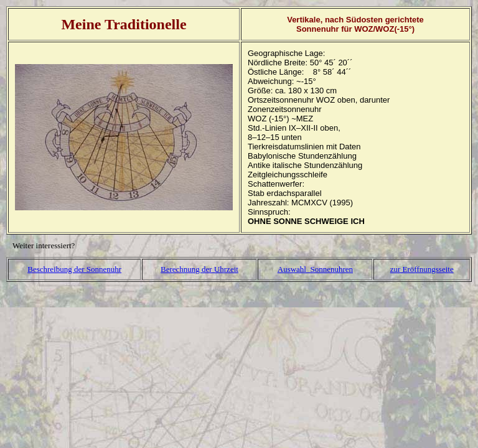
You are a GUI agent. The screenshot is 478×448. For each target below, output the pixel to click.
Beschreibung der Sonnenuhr (74, 269)
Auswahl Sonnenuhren (315, 269)
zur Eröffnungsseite (422, 269)
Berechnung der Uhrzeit (199, 269)
